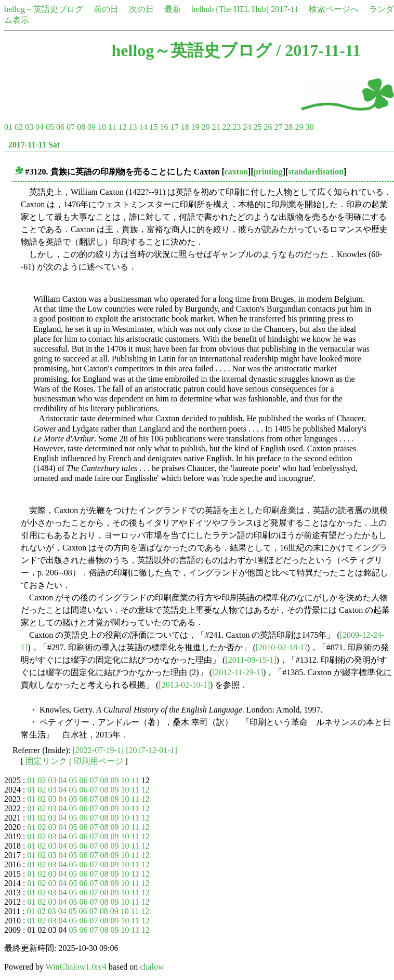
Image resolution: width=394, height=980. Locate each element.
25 (257, 127)
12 (122, 127)
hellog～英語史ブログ (44, 9)
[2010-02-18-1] (281, 647)
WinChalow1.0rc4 (76, 967)
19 (195, 127)
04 (40, 127)
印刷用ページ (98, 761)
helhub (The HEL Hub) (230, 9)
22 (226, 127)
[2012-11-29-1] (238, 672)
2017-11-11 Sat (34, 145)
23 (237, 127)
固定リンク (46, 761)
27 (278, 127)
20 (205, 127)
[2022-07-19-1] (98, 750)
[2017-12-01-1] (152, 750)
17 (174, 127)
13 (133, 127)
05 (50, 127)
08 (81, 127)
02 (19, 127)
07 (71, 127)
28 (288, 127)
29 (299, 127)
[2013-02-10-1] (184, 685)
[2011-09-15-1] (251, 660)
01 (8, 127)
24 (247, 127)
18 (185, 127)
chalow (152, 967)
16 (164, 127)
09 (91, 127)
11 (112, 127)
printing (268, 172)
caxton (236, 172)
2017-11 (285, 9)
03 (29, 127)
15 (153, 127)
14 (143, 127)
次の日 (141, 9)
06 (60, 127)
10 (102, 127)
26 (268, 127)
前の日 (106, 9)
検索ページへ (334, 9)
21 (216, 127)
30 (309, 127)
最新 (173, 9)
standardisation (316, 172)
